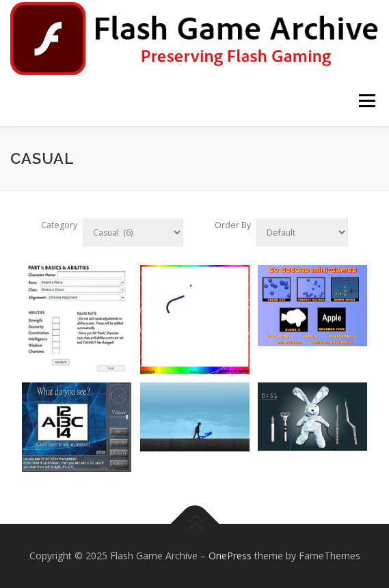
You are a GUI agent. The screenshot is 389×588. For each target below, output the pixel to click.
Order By (233, 225)
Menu (366, 101)
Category (59, 225)
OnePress (230, 556)
